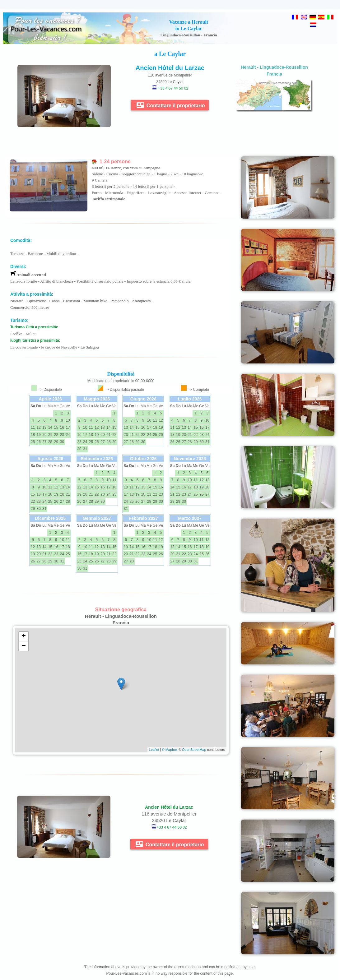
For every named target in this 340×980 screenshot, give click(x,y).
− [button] (24, 646)
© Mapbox (170, 750)
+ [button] (24, 636)
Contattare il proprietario (171, 105)
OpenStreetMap (194, 750)
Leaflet (154, 750)
